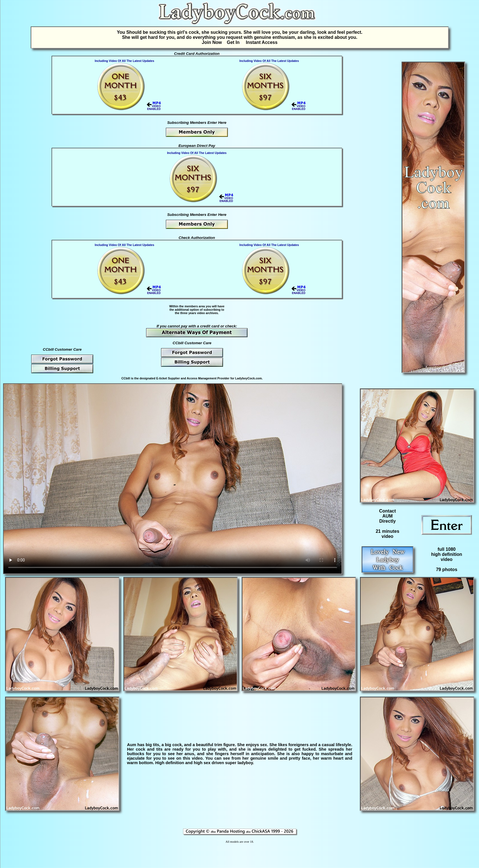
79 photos (447, 570)
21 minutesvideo (387, 534)
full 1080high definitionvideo (447, 554)
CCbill (126, 378)
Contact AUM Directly (387, 516)
